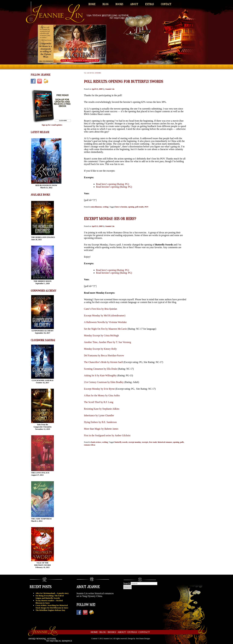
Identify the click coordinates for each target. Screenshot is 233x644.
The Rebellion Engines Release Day (50, 610)
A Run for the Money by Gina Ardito (102, 395)
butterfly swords (121, 442)
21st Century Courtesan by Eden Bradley (104, 382)
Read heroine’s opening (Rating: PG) (114, 187)
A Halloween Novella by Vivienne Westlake (105, 322)
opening (131, 207)
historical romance (165, 442)
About (134, 4)
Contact (166, 4)
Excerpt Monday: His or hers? (110, 219)
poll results (139, 207)
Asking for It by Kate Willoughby (100, 375)
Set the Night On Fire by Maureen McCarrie (105, 329)
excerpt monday (135, 442)
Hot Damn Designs (143, 639)
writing (106, 207)
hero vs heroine (121, 207)
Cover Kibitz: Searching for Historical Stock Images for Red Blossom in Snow (52, 607)
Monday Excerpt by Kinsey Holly (100, 349)
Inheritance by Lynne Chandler (99, 415)
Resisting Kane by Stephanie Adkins (102, 409)
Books (119, 4)
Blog (105, 4)
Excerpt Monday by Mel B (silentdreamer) (105, 315)
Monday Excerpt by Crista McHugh (101, 335)
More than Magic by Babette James (101, 429)
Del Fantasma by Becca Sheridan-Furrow (104, 355)
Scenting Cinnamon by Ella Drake (101, 369)
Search (127, 583)
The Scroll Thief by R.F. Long (99, 402)
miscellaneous (96, 207)
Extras (149, 4)
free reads (153, 442)
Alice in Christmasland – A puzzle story (52, 593)
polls (182, 442)
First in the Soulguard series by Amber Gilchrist (107, 435)
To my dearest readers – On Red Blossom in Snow (49, 602)
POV (147, 207)
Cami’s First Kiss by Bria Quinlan (100, 309)
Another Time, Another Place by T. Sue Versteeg (107, 342)
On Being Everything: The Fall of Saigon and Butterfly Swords (50, 597)
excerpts (145, 442)
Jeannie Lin (110, 89)
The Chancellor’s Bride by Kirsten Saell (103, 362)
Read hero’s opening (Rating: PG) (113, 184)
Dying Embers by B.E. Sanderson (100, 422)
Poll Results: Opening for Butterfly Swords (124, 82)
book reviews (96, 442)
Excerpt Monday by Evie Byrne (99, 389)
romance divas (90, 445)
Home (92, 4)
